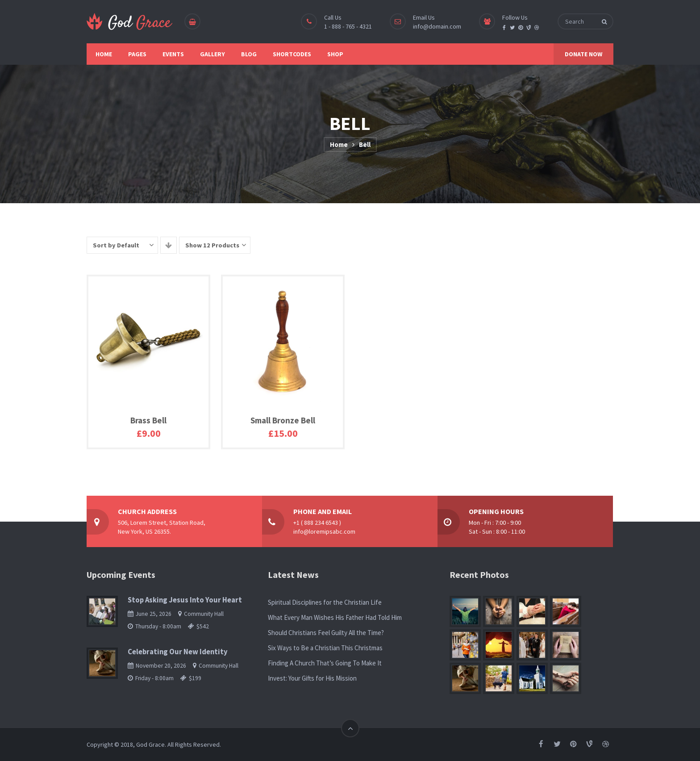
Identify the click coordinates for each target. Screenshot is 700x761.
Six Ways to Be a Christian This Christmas (325, 648)
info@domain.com (437, 26)
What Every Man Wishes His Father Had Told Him (335, 617)
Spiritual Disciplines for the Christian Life (325, 602)
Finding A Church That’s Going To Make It (325, 663)
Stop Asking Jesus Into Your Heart (185, 600)
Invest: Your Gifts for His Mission (312, 678)
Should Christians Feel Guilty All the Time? (326, 633)
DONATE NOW (583, 54)
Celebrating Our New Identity (178, 652)
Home (339, 144)
